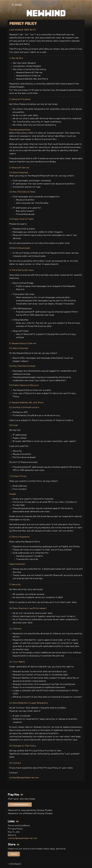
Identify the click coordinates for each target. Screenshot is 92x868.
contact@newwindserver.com (24, 777)
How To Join (14, 832)
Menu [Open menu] (17, 5)
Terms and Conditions (19, 825)
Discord (12, 835)
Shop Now (14, 854)
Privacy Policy (15, 829)
